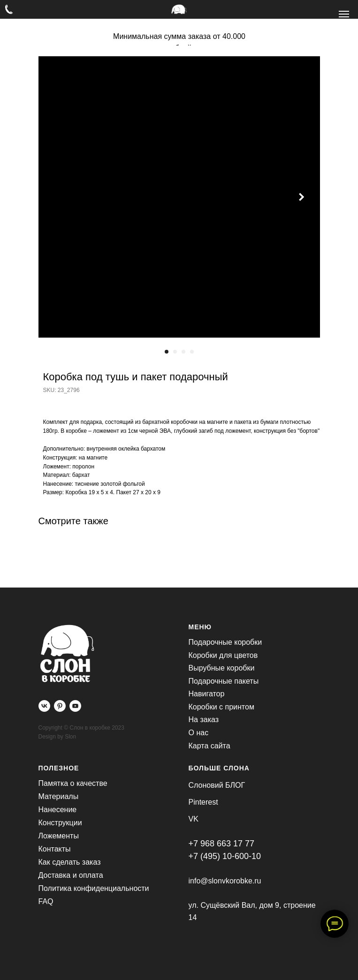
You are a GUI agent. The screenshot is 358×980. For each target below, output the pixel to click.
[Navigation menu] (344, 14)
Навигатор (207, 694)
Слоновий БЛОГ (217, 785)
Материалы (59, 796)
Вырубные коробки (222, 668)
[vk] (44, 706)
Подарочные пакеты (224, 681)
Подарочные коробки (225, 642)
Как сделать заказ (70, 862)
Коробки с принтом (221, 707)
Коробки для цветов (223, 655)
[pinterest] (60, 706)
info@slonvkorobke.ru (225, 881)
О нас (199, 733)
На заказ (204, 720)
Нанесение (58, 810)
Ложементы (59, 836)
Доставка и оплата (71, 875)
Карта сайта (209, 746)
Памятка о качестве (73, 783)
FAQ (46, 901)
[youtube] (75, 706)
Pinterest (203, 802)
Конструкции (60, 823)
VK (194, 819)
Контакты (55, 849)
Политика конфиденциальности (94, 888)
